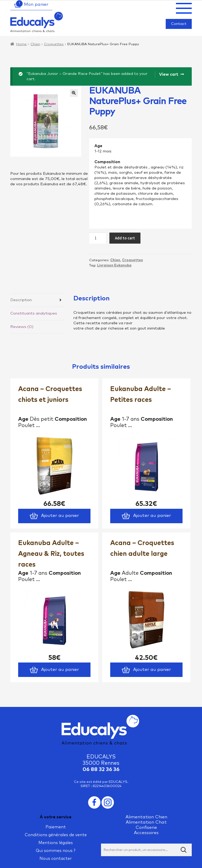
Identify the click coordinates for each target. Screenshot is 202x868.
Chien (35, 44)
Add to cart (125, 238)
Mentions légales (56, 843)
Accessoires (146, 833)
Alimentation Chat (146, 822)
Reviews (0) (22, 327)
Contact (179, 24)
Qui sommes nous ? (56, 851)
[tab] (38, 300)
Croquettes (54, 44)
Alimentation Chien (146, 817)
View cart (169, 75)
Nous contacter (56, 859)
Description (21, 300)
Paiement (56, 827)
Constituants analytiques (34, 313)
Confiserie (146, 828)
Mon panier (31, 5)
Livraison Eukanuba (114, 266)
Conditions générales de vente (56, 835)
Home (21, 44)
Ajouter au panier (54, 516)
